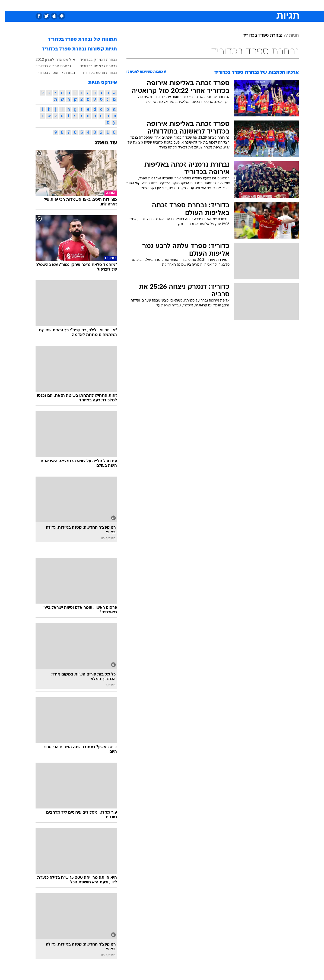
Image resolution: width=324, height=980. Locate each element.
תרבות (215, 5)
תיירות (139, 5)
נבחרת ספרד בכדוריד (257, 36)
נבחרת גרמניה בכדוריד (93, 66)
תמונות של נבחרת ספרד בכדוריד (77, 39)
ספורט (232, 5)
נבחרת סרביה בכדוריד (48, 66)
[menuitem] (245, 5)
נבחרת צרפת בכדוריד (94, 72)
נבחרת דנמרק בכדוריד (93, 59)
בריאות (156, 5)
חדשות (249, 5)
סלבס (199, 5)
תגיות (289, 36)
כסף (185, 5)
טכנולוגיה (120, 5)
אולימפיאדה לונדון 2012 (50, 59)
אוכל (172, 5)
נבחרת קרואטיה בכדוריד (50, 72)
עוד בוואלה (101, 143)
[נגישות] (7, 5)
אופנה (102, 5)
